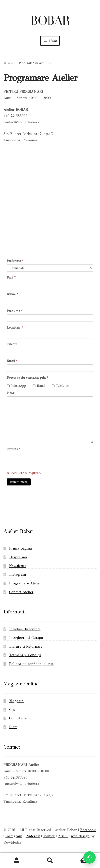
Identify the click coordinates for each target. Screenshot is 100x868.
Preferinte (15, 261)
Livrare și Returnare (26, 646)
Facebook (88, 830)
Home (11, 63)
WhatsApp (16, 386)
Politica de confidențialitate (31, 664)
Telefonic (60, 386)
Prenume (15, 311)
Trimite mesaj (19, 482)
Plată (13, 727)
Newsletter (18, 566)
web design (80, 836)
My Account (17, 861)
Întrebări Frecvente (25, 629)
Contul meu (19, 718)
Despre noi (18, 557)
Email (12, 361)
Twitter (49, 836)
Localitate (15, 328)
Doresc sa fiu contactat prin (27, 378)
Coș (12, 710)
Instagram (18, 574)
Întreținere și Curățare (27, 638)
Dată (11, 278)
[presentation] (40, 461)
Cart (78, 858)
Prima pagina (21, 548)
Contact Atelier (21, 592)
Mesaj (11, 393)
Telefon (12, 344)
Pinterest (33, 836)
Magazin (16, 701)
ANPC (63, 836)
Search (50, 861)
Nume (12, 294)
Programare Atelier (25, 583)
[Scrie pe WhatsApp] (89, 857)
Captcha (14, 449)
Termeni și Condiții (25, 655)
